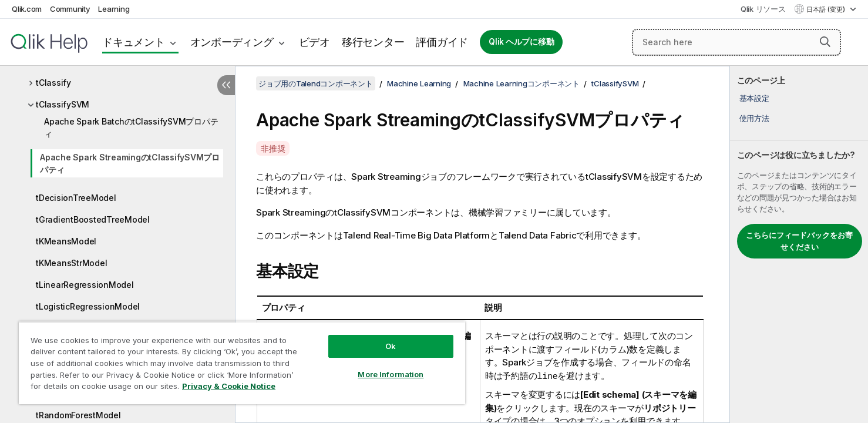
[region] (242, 363)
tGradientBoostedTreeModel (93, 219)
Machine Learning (419, 83)
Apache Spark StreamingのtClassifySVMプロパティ (130, 163)
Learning (114, 9)
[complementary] (799, 244)
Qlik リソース (763, 9)
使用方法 (754, 118)
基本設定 (754, 98)
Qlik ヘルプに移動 (521, 42)
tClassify (53, 83)
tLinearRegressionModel (85, 285)
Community (70, 9)
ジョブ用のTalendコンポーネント (316, 83)
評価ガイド (442, 42)
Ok (391, 346)
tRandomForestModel (78, 415)
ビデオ (314, 42)
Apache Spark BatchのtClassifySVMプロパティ (131, 127)
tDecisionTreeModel (76, 198)
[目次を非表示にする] (226, 85)
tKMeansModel (66, 241)
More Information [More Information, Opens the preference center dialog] (391, 374)
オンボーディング (232, 42)
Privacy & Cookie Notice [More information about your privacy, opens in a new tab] (229, 386)
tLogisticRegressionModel (88, 306)
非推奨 (273, 148)
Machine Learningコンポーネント (522, 83)
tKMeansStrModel (71, 263)
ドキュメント (134, 42)
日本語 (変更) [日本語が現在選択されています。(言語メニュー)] (827, 9)
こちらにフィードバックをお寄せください (799, 241)
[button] (825, 42)
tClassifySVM (63, 104)
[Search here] (736, 42)
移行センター (373, 42)
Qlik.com (27, 9)
